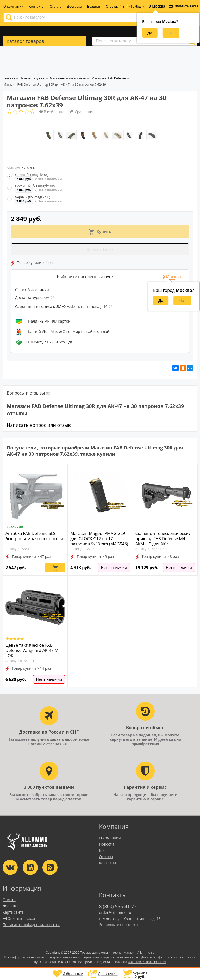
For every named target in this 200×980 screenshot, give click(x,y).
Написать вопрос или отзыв (39, 425)
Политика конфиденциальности (31, 925)
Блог (103, 850)
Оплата (56, 6)
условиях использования (147, 962)
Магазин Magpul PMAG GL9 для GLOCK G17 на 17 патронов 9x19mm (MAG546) (99, 539)
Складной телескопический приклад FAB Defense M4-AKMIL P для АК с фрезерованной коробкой (163, 541)
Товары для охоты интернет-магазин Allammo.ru (117, 953)
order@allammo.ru (115, 912)
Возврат (94, 6)
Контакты (37, 6)
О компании (14, 6)
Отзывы (106, 857)
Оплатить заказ (184, 6)
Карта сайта (13, 912)
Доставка (74, 6)
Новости (106, 844)
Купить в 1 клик (100, 249)
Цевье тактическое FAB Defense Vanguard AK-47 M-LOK (33, 650)
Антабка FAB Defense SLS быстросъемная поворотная (34, 536)
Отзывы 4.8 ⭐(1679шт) (125, 6)
